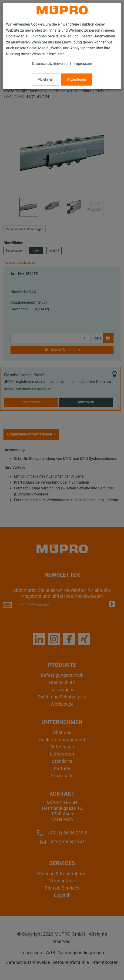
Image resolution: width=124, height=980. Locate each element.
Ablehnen (46, 79)
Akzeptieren (77, 79)
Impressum (83, 64)
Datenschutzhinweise (50, 64)
